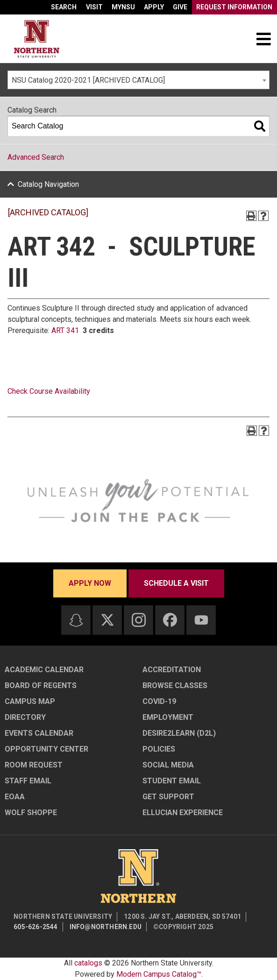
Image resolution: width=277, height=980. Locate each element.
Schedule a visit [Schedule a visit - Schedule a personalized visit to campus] (176, 583)
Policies (159, 749)
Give (180, 7)
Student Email (172, 781)
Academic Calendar (44, 670)
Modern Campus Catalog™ (159, 974)
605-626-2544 (36, 927)
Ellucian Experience (183, 813)
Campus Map (30, 701)
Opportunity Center (46, 749)
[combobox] (138, 80)
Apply (154, 7)
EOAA (15, 797)
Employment (168, 717)
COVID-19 (159, 701)
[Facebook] (170, 620)
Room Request (34, 765)
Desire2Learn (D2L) (179, 733)
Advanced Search (36, 157)
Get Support (168, 797)
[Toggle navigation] (263, 39)
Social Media (168, 765)
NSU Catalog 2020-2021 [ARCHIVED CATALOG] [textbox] (88, 80)
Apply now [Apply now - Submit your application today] (90, 583)
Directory (25, 717)
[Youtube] (201, 620)
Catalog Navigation (48, 184)
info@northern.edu (106, 927)
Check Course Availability (49, 391)
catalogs (88, 963)
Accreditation (172, 670)
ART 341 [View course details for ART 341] (65, 330)
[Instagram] (139, 620)
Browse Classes (175, 685)
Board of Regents (41, 685)
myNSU (123, 7)
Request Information (234, 7)
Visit (94, 7)
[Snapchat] (76, 620)
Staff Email (28, 781)
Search (64, 7)
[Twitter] (107, 620)
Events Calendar (39, 733)
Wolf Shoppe (31, 813)
